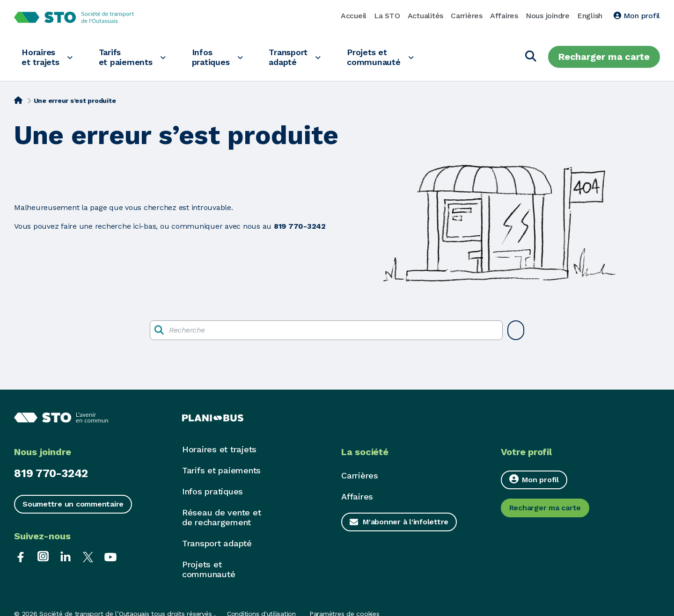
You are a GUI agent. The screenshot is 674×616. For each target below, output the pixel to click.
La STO (387, 16)
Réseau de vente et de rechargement (222, 517)
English (590, 16)
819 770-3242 (51, 473)
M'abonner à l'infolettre (406, 522)
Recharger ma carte (604, 57)
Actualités (426, 16)
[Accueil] (18, 100)
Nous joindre (548, 16)
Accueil (354, 16)
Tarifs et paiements (126, 57)
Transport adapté (288, 57)
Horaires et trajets (40, 57)
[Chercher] (531, 57)
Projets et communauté (374, 57)
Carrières (467, 16)
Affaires (504, 16)
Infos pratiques (211, 57)
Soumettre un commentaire (73, 504)
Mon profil (637, 16)
